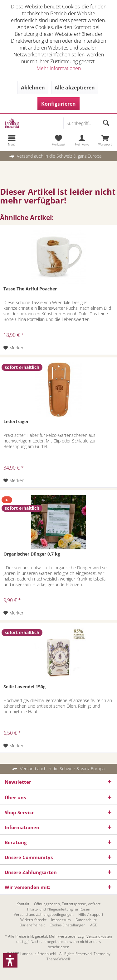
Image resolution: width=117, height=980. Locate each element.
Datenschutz (86, 920)
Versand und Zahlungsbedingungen (44, 915)
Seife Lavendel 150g (24, 687)
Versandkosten (99, 936)
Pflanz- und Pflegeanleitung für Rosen (59, 909)
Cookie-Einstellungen (68, 925)
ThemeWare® (58, 959)
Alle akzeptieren (75, 88)
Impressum (61, 920)
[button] (10, 960)
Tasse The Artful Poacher (30, 289)
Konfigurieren (58, 104)
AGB (94, 925)
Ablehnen (33, 88)
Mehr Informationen (59, 68)
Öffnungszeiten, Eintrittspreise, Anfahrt (67, 904)
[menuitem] (12, 140)
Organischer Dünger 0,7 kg (32, 554)
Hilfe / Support (91, 915)
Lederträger (16, 421)
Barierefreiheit (32, 925)
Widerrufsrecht (33, 920)
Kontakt (23, 904)
